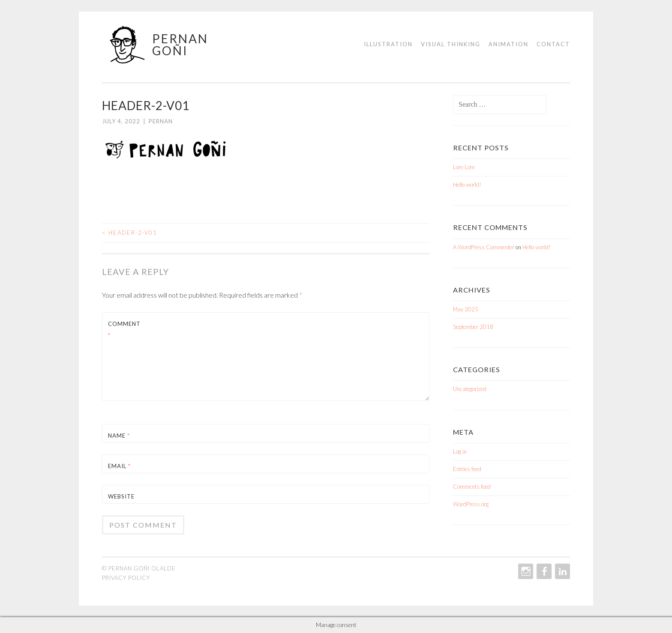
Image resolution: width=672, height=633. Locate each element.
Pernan (161, 121)
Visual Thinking (451, 44)
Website (121, 496)
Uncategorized (470, 389)
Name (119, 436)
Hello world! (467, 185)
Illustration (388, 44)
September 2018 (473, 327)
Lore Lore (464, 167)
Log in (460, 451)
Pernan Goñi (180, 45)
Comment (124, 330)
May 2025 (466, 309)
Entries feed (467, 469)
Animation (508, 44)
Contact (553, 44)
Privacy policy (126, 578)
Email (119, 466)
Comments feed (472, 487)
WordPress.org (471, 504)
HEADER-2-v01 (130, 233)
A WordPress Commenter (484, 247)
